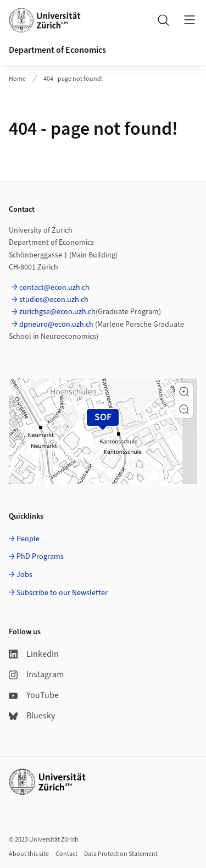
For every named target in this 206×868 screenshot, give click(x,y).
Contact (66, 854)
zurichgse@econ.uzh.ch (57, 312)
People (28, 539)
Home (17, 79)
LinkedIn (34, 654)
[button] (184, 392)
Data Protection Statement (121, 854)
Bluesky (32, 716)
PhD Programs (40, 557)
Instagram (36, 674)
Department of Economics (57, 50)
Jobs (24, 575)
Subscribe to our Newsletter (62, 593)
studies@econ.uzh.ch (54, 300)
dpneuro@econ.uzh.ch (56, 325)
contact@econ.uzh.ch (54, 288)
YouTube (34, 695)
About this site (29, 854)
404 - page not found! (73, 79)
